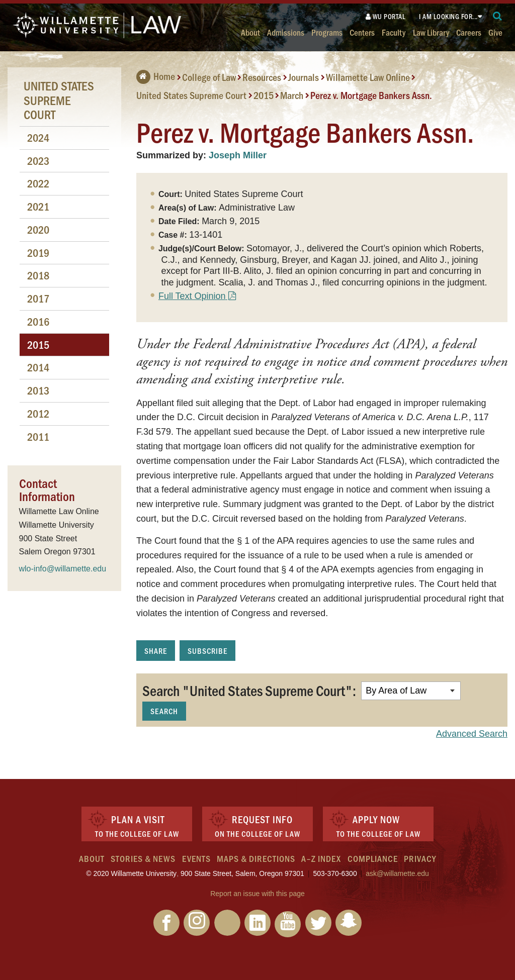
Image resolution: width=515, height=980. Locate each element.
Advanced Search (472, 734)
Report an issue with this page (257, 894)
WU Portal (386, 16)
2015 (264, 95)
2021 (38, 206)
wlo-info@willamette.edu (63, 569)
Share (156, 651)
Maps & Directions (256, 858)
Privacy (420, 858)
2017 (38, 298)
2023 (38, 161)
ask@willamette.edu (397, 873)
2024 (38, 137)
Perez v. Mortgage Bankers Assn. (371, 95)
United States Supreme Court (191, 95)
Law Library (431, 32)
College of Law (209, 77)
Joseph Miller (238, 155)
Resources (262, 77)
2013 (38, 390)
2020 (38, 229)
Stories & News (143, 858)
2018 (38, 275)
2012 (38, 413)
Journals (304, 77)
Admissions (286, 32)
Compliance (373, 858)
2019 (38, 253)
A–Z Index (321, 858)
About (250, 32)
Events (196, 858)
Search (164, 711)
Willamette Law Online (368, 77)
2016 (38, 321)
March (292, 95)
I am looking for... (448, 16)
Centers (362, 32)
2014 (38, 367)
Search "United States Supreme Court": (249, 690)
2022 (38, 183)
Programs (327, 32)
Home (156, 76)
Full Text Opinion (192, 296)
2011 (38, 436)
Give (495, 32)
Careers (469, 32)
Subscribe (207, 651)
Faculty (394, 32)
